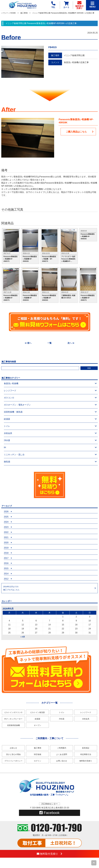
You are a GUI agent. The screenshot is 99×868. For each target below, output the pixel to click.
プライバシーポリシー (13, 761)
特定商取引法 (86, 754)
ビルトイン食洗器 (38, 712)
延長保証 (86, 748)
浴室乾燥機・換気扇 (50, 412)
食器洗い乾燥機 (50, 384)
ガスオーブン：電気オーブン (50, 405)
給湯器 (50, 419)
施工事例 (24, 13)
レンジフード (50, 391)
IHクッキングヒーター (13, 719)
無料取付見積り (86, 761)
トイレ (50, 426)
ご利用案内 (62, 748)
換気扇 (50, 462)
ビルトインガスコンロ (13, 712)
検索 (89, 368)
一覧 (49, 343)
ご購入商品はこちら (80, 132)
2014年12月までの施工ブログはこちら (11, 588)
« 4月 (23, 637)
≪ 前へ (28, 343)
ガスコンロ (50, 398)
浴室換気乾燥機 (13, 725)
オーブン (38, 725)
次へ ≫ (71, 343)
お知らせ (13, 748)
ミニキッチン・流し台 (50, 455)
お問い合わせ (62, 761)
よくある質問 (62, 754)
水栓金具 (50, 433)
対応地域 (38, 754)
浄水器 (50, 440)
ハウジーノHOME (9, 13)
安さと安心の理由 (13, 754)
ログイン (38, 761)
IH (50, 448)
